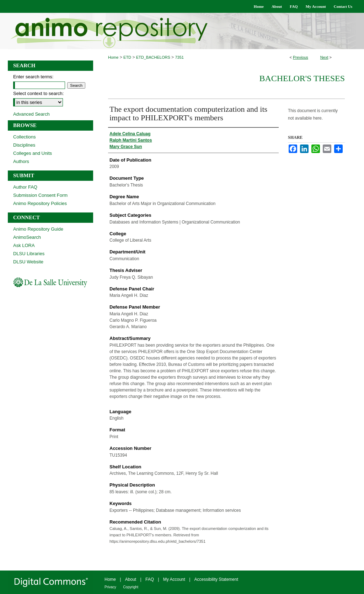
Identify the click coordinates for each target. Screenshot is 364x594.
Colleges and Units (33, 153)
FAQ (150, 579)
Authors (21, 161)
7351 (179, 57)
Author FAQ (25, 187)
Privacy (110, 587)
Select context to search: (38, 93)
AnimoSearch (27, 237)
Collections (25, 137)
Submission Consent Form (40, 195)
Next (324, 57)
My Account (174, 579)
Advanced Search (31, 114)
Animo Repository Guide (38, 229)
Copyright (131, 587)
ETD (127, 57)
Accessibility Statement (216, 579)
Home (113, 57)
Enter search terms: (33, 77)
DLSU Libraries (29, 254)
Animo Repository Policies (40, 203)
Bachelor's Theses (302, 78)
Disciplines (24, 145)
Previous (301, 57)
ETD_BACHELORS (153, 57)
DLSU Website (28, 262)
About (131, 579)
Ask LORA (24, 245)
